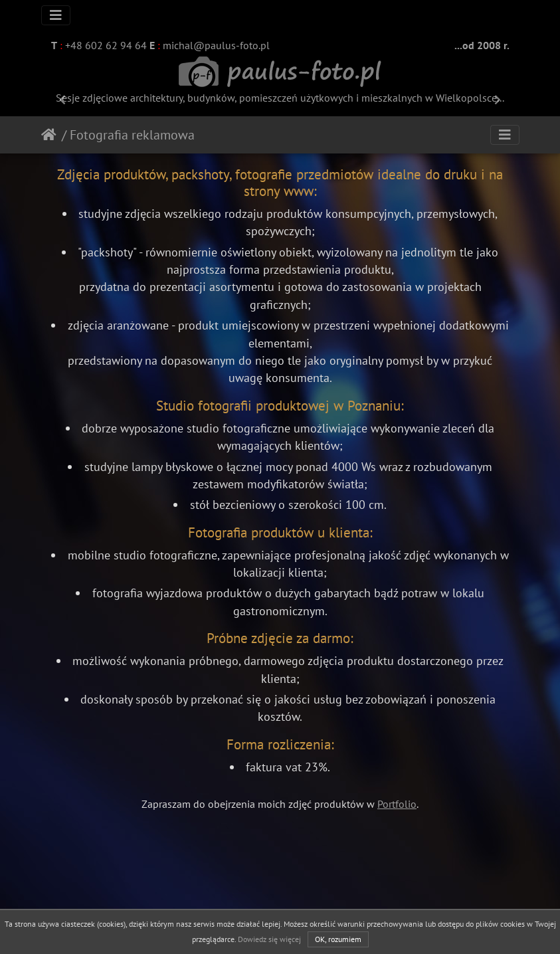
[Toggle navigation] (56, 15)
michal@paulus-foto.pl (215, 45)
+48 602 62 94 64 (105, 45)
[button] (63, 100)
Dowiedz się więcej (269, 939)
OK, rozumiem (338, 939)
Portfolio (397, 804)
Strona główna (51, 135)
